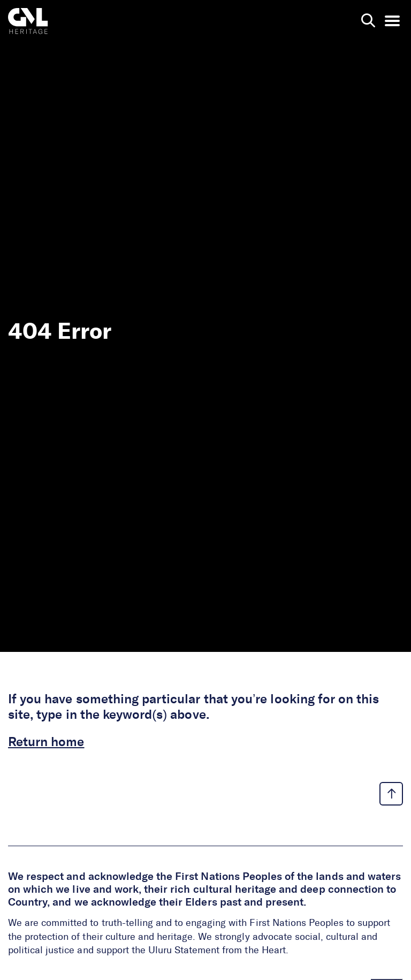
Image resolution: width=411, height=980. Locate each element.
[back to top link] (391, 794)
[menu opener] (392, 21)
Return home (46, 742)
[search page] (368, 21)
